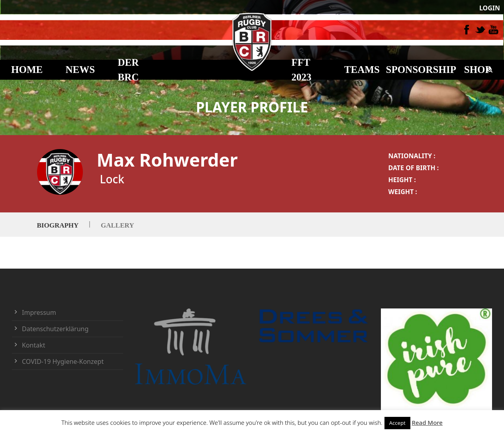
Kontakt (34, 345)
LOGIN (490, 8)
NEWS (80, 70)
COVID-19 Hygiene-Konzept (63, 361)
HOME (27, 70)
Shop (478, 70)
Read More (427, 422)
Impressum (39, 312)
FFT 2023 (302, 70)
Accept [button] (397, 423)
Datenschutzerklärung (55, 329)
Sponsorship (421, 70)
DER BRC (128, 70)
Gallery (117, 225)
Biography (58, 225)
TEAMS (362, 70)
